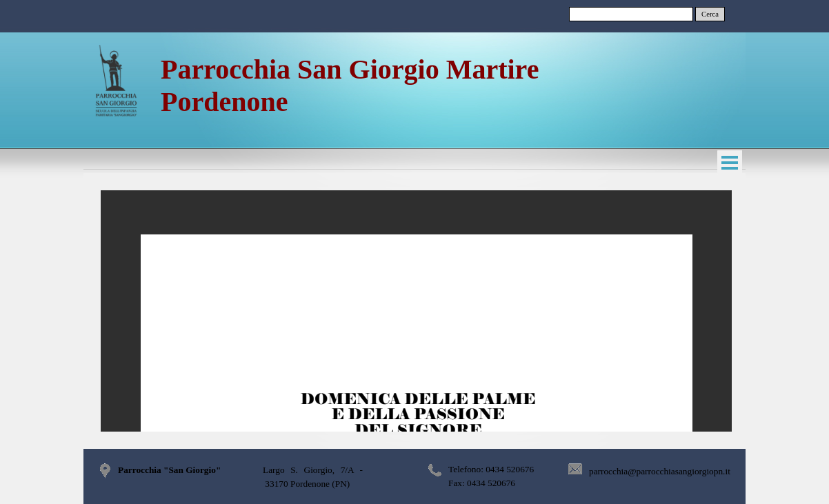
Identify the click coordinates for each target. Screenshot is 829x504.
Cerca (710, 14)
